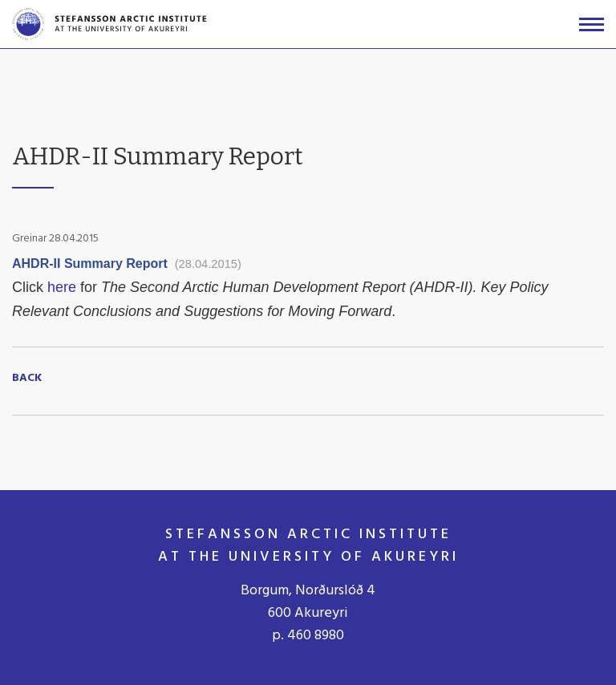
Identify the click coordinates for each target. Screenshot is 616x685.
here (64, 287)
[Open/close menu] (592, 24)
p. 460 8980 (308, 636)
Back (27, 379)
